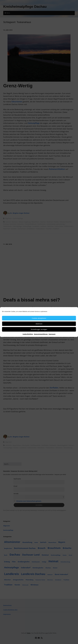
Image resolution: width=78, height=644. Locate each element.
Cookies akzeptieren (39, 318)
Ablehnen (39, 324)
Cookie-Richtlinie (28, 334)
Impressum (52, 334)
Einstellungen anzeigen (39, 329)
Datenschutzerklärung (41, 334)
